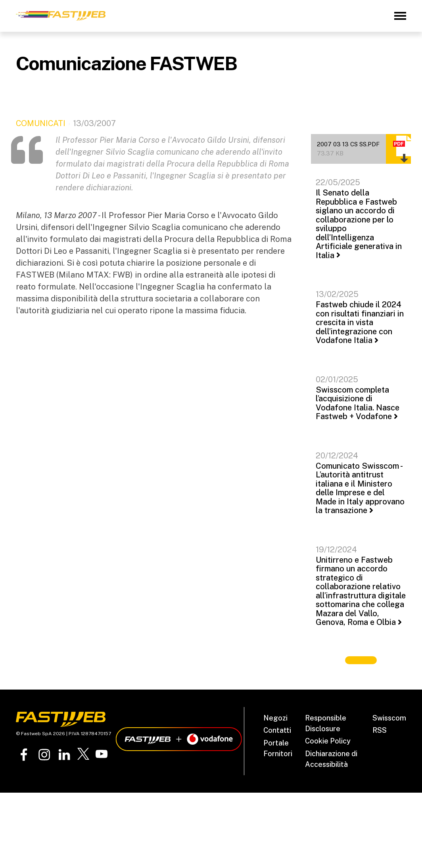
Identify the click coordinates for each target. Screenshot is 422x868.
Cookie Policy (328, 741)
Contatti (277, 730)
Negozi (275, 718)
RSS (380, 730)
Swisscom (389, 718)
